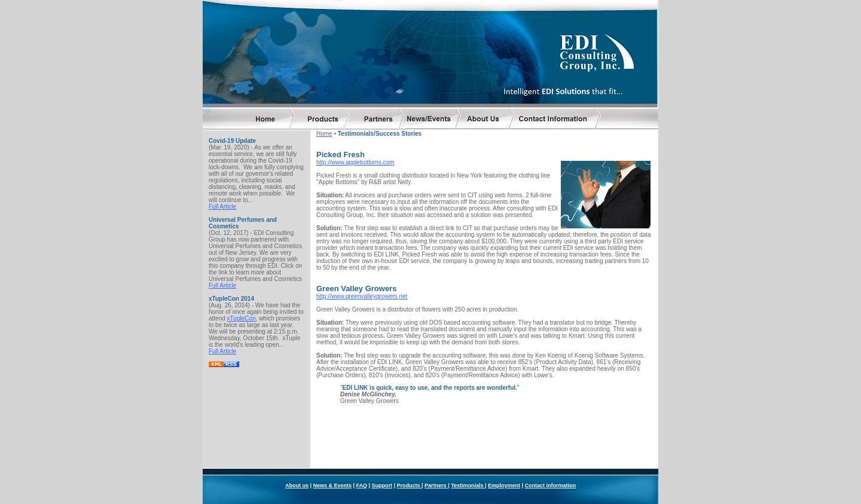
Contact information (551, 453)
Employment (504, 453)
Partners (436, 453)
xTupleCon (242, 317)
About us (297, 453)
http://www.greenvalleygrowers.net (362, 294)
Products (410, 453)
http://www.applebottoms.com (355, 161)
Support (382, 453)
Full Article (222, 205)
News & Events (332, 453)
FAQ (361, 453)
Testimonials (468, 453)
